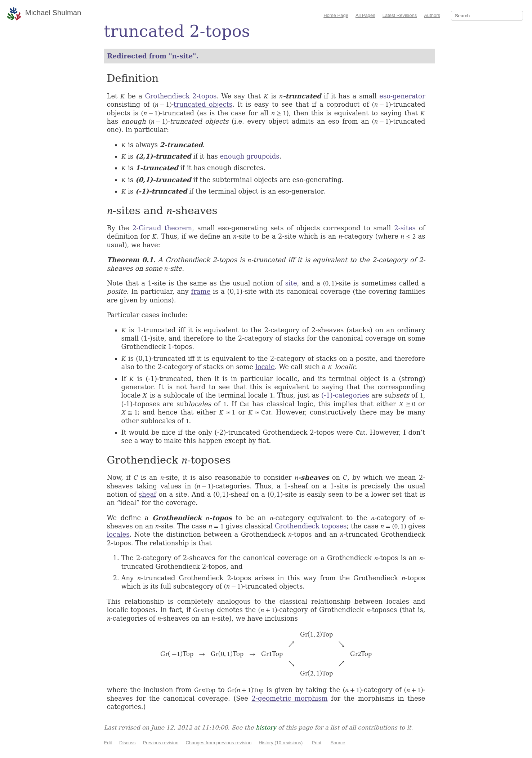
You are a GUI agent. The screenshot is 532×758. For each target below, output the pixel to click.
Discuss (128, 743)
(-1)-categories (345, 395)
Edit (108, 743)
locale (265, 367)
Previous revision (160, 743)
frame (201, 291)
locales (118, 534)
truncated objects (203, 104)
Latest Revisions (400, 15)
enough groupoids (250, 156)
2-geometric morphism (289, 698)
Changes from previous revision (218, 743)
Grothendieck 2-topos (181, 96)
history (266, 728)
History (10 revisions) (281, 743)
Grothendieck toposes (311, 526)
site (291, 283)
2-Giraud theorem (162, 228)
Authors (432, 15)
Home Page (336, 15)
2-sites (405, 228)
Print (316, 743)
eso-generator (402, 96)
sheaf (147, 494)
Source (338, 743)
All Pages (365, 15)
